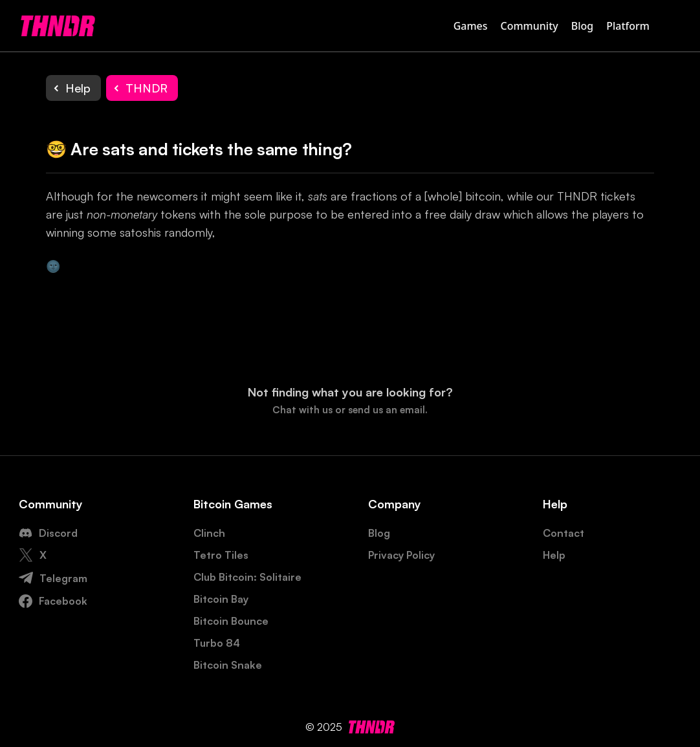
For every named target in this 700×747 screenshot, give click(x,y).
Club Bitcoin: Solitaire (247, 577)
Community (530, 26)
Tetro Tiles (221, 555)
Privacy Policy (401, 555)
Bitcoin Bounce (231, 621)
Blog (582, 26)
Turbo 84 (217, 643)
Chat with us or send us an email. (350, 410)
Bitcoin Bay (221, 599)
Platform (628, 26)
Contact (563, 533)
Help (554, 555)
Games (471, 26)
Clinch (209, 533)
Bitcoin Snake (228, 665)
